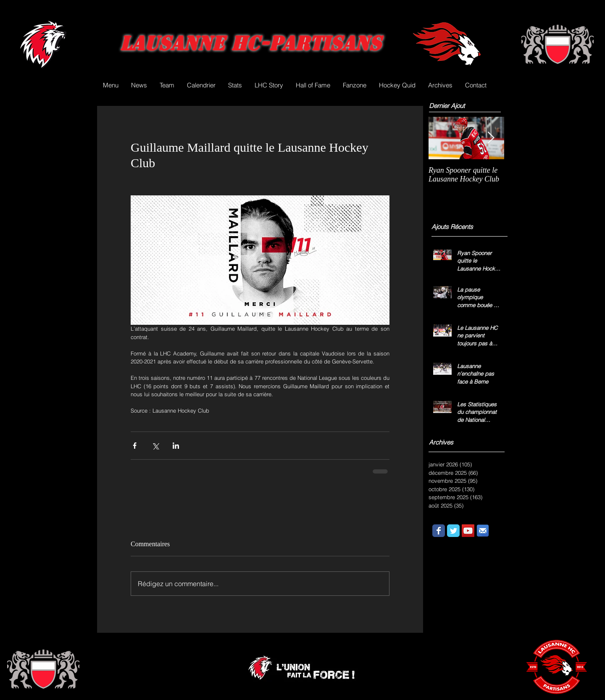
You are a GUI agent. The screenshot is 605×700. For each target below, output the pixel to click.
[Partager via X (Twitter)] (155, 446)
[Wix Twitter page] (453, 531)
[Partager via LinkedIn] (176, 446)
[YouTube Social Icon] (468, 531)
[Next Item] (491, 138)
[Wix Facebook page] (439, 531)
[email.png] (483, 531)
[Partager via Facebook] (135, 446)
